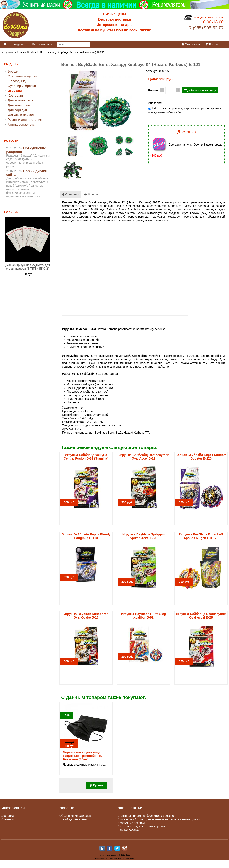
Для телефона (19, 105)
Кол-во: (154, 90)
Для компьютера (20, 100)
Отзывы (92, 194)
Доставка (8, 816)
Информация (42, 44)
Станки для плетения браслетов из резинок (146, 816)
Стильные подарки (22, 76)
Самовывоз (9, 819)
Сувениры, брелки (22, 86)
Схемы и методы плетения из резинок (142, 826)
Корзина (214, 44)
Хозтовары (16, 96)
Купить (96, 785)
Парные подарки (128, 830)
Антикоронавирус (21, 124)
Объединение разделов (75, 816)
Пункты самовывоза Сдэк (76, 823)
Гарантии (8, 830)
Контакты (8, 834)
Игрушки (7, 52)
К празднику (17, 81)
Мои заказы (191, 44)
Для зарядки (17, 110)
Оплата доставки (13, 823)
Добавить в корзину (200, 90)
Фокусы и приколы (22, 115)
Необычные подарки (131, 823)
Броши (13, 71)
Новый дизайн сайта (73, 819)
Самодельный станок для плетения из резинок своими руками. (159, 819)
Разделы (20, 44)
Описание (70, 194)
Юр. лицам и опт (13, 826)
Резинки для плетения (25, 120)
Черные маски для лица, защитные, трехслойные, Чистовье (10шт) (82, 756)
